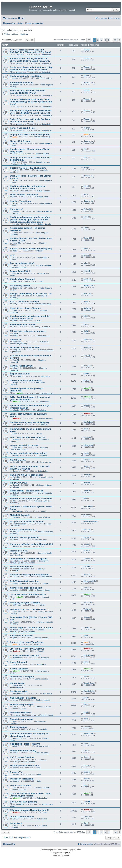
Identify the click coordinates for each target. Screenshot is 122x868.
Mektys (15, 170)
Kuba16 (15, 819)
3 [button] (102, 40)
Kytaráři (39, 251)
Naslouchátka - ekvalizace (23, 698)
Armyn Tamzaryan (19, 669)
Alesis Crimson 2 (19, 662)
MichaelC (16, 211)
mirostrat (16, 569)
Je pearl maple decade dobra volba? (28, 453)
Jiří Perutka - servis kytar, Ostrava (27, 649)
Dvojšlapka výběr (19, 691)
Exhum (19, 760)
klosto (15, 721)
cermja (15, 455)
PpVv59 (16, 477)
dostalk (19, 376)
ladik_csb (16, 296)
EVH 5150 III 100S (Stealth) (23, 802)
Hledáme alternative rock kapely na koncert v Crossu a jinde (28, 187)
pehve (15, 664)
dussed (15, 78)
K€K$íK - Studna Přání (21, 366)
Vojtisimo (16, 612)
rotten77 (19, 393)
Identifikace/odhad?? (21, 712)
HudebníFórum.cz (17, 687)
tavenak (16, 517)
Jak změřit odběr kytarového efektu (28, 594)
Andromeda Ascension (22, 83)
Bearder (16, 622)
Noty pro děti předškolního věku (26, 588)
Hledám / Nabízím (44, 78)
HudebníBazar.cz (43, 336)
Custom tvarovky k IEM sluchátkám (28, 168)
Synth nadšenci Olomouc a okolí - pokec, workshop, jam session (31, 795)
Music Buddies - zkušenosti (24, 195)
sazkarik (16, 553)
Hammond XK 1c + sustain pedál (26, 475)
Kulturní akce (46, 55)
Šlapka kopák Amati (20, 374)
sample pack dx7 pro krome (24, 445)
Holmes (15, 471)
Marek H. (16, 532)
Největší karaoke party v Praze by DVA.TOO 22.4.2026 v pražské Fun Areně (30, 51)
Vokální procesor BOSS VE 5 (24, 765)
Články (38, 644)
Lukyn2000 (17, 342)
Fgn (14, 154)
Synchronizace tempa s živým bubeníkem (31, 499)
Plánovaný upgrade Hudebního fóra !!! (29, 810)
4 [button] (105, 40)
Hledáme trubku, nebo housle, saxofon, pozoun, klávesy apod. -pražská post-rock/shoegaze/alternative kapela (30, 220)
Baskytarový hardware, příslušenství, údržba (29, 562)
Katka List (16, 281)
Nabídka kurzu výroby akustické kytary (30, 422)
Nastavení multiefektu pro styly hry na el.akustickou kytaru (29, 735)
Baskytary (45, 658)
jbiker (15, 265)
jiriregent (16, 546)
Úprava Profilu (17, 683)
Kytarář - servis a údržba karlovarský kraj (31, 249)
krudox (15, 257)
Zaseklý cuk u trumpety (22, 677)
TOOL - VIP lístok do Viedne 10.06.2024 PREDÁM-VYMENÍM (30, 468)
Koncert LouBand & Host (23, 128)
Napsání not (16, 340)
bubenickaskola (19, 583)
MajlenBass (17, 658)
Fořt (14, 679)
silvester (16, 774)
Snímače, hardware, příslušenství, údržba (28, 631)
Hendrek (16, 418)
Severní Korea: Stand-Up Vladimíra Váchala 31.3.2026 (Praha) (28, 92)
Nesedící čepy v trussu (22, 719)
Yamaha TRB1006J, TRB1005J (25, 655)
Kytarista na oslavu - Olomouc (25, 308)
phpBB (53, 850)
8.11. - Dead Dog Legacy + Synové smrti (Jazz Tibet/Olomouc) (30, 398)
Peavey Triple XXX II (20, 271)
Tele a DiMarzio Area (20, 785)
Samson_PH (17, 738)
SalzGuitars (17, 424)
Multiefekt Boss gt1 (20, 515)
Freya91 (16, 360)
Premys (15, 630)
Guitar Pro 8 (16, 823)
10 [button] (115, 40)
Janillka (15, 590)
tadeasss (16, 440)
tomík (15, 700)
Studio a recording (42, 137)
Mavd (18, 715)
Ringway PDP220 (19, 483)
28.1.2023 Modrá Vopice (22, 817)
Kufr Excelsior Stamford (22, 757)
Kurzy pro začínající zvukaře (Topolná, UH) (31, 544)
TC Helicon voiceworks (22, 779)
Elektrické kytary (42, 197)
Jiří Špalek (17, 605)
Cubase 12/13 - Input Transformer (27, 642)
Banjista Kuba (18, 693)
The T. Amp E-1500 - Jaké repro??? (28, 437)
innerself (16, 273)
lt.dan (15, 233)
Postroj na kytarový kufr (22, 263)
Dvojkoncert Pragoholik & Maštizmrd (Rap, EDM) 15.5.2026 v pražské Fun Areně (32, 68)
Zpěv (41, 281)
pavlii (15, 137)
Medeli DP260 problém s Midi (25, 348)
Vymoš (15, 768)
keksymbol (17, 368)
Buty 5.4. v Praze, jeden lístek (25, 537)
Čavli (14, 707)
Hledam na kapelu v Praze (23, 325)
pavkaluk (16, 561)
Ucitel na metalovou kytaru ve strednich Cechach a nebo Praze (30, 317)
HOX (12, 255)
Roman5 (16, 485)
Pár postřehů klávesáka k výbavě (27, 522)
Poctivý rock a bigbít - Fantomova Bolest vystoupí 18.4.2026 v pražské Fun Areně (31, 112)
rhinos (15, 434)
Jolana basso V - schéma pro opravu (28, 559)
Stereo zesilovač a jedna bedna (26, 380)
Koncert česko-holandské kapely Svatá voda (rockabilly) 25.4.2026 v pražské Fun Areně (31, 102)
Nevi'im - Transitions (20, 201)
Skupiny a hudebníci (42, 327)
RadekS (16, 493)
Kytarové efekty (47, 393)
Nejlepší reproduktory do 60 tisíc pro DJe (31, 294)
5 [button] (109, 40)
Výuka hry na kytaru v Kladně (25, 603)
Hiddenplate (17, 85)
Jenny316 (16, 350)
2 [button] (98, 40)
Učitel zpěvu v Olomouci (22, 279)
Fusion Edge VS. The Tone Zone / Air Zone (31, 628)
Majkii (15, 251)
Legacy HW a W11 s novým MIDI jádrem (30, 135)
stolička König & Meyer (22, 704)
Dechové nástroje (44, 462)
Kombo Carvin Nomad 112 (23, 530)
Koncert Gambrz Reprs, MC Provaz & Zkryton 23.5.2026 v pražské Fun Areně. (30, 60)
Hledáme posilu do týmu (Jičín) (26, 76)
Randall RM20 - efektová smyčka (26, 491)
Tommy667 (17, 243)
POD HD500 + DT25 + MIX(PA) (25, 744)
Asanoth (16, 577)
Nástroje (44, 424)
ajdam (15, 638)
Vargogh (19, 55)
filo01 (15, 336)
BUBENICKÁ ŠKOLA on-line (24, 581)
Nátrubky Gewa (18, 460)
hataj (14, 788)
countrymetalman (19, 524)
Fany (14, 162)
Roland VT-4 (16, 772)
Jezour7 (16, 729)
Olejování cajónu (19, 727)
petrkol (15, 191)
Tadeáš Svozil (18, 685)
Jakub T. (16, 746)
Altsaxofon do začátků (21, 636)
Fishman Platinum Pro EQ (23, 751)
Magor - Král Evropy (20, 141)
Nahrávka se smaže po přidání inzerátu (30, 575)
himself (15, 540)
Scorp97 (16, 462)
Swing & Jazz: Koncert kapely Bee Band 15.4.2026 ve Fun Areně (30, 120)
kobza (15, 197)
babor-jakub (17, 447)
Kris (14, 327)
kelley (15, 304)
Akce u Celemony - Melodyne (25, 302)
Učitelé (39, 321)
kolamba (16, 410)
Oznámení (43, 812)
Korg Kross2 (16, 209)
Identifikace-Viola (19, 551)
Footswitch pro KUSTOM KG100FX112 (29, 609)
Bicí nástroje (46, 376)
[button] (89, 40)
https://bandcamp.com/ (22, 567)
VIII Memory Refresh (20, 286)
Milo (14, 501)
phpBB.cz (67, 853)
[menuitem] (21, 18)
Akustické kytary (42, 753)
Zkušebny (42, 410)
